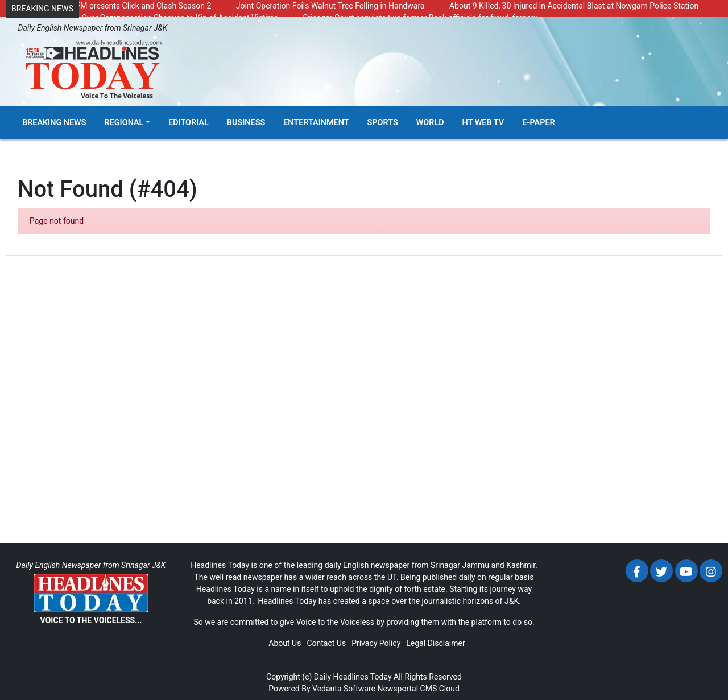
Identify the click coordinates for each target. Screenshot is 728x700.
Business (246, 123)
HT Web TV (483, 123)
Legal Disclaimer (435, 643)
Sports (383, 123)
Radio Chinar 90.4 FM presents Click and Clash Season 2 (111, 6)
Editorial (189, 123)
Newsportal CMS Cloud (418, 689)
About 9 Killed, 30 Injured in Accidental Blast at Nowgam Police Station (574, 6)
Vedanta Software (344, 689)
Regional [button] (124, 123)
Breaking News (54, 123)
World (430, 123)
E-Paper (539, 123)
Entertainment (316, 123)
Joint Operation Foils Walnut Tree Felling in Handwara (330, 6)
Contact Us (326, 643)
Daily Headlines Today (353, 677)
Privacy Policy (376, 643)
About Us (285, 643)
